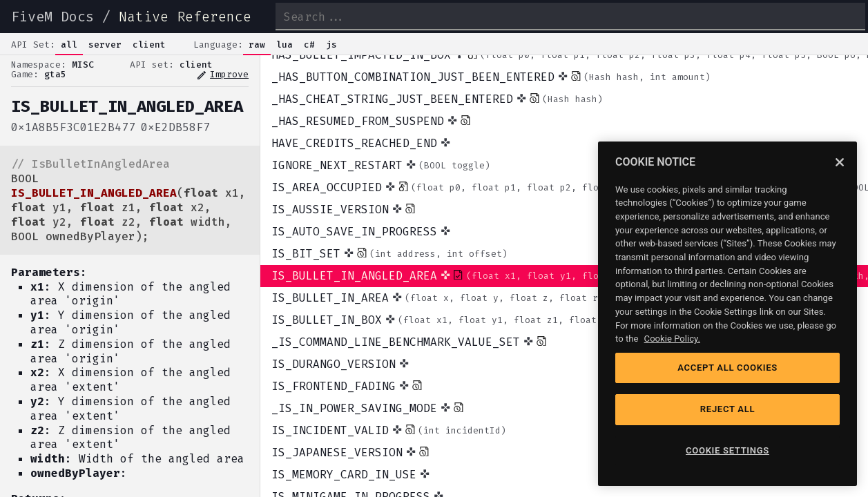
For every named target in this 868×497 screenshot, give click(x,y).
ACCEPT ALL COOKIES (727, 368)
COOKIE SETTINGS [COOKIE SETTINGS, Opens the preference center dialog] (727, 450)
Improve (222, 75)
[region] (727, 314)
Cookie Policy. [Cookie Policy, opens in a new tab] (672, 339)
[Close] (840, 162)
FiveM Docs (52, 17)
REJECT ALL (727, 409)
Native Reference (185, 17)
